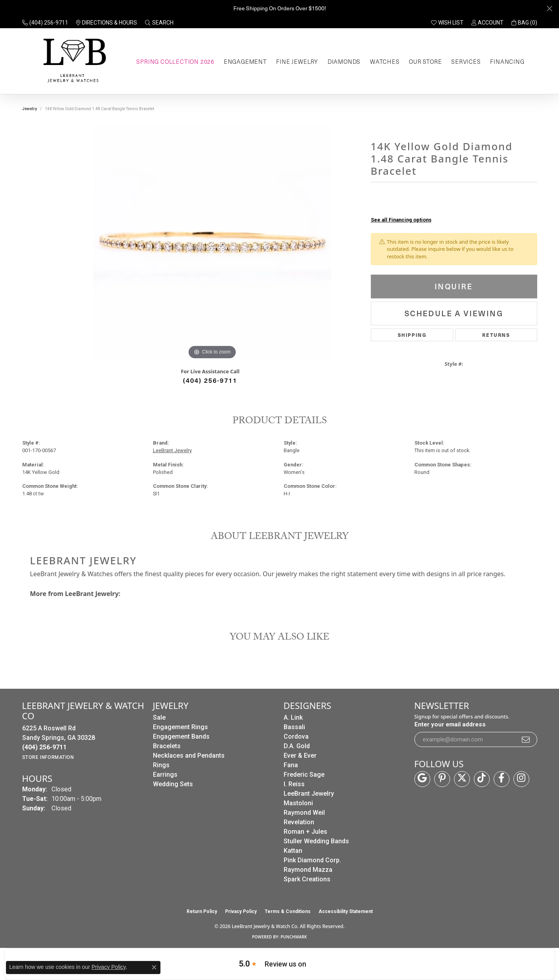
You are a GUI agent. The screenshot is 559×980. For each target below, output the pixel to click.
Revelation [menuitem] (299, 822)
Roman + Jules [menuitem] (305, 832)
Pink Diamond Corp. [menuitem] (312, 860)
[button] (159, 23)
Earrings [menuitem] (165, 775)
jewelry (30, 109)
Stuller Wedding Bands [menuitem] (316, 841)
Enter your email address (450, 724)
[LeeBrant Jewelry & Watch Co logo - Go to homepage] (73, 61)
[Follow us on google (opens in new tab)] (422, 779)
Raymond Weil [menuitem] (304, 813)
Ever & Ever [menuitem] (300, 756)
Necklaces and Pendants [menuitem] (189, 756)
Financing (507, 61)
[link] (45, 23)
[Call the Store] (44, 747)
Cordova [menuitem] (296, 736)
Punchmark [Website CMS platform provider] (294, 937)
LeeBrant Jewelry (172, 450)
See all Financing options (401, 220)
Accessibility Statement (346, 911)
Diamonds (344, 61)
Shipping (412, 335)
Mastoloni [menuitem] (298, 803)
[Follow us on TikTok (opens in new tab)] (482, 779)
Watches (385, 61)
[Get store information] (48, 757)
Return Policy (202, 911)
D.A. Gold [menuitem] (297, 746)
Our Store (425, 61)
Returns (496, 335)
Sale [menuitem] (159, 717)
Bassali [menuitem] (294, 727)
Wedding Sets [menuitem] (173, 784)
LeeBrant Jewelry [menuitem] (309, 794)
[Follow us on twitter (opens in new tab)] (462, 779)
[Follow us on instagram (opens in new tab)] (521, 779)
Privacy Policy (241, 911)
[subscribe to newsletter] (526, 739)
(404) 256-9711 (210, 380)
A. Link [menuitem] (293, 717)
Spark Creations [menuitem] (307, 879)
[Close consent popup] (154, 967)
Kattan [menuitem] (293, 851)
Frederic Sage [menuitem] (304, 775)
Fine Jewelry (297, 61)
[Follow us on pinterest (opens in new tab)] (442, 779)
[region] (212, 243)
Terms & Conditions (288, 911)
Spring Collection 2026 (175, 61)
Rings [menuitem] (161, 765)
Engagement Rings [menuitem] (180, 727)
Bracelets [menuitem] (167, 746)
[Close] (549, 9)
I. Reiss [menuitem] (294, 784)
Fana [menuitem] (291, 765)
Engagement (245, 61)
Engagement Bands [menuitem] (181, 736)
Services (466, 61)
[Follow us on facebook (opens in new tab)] (502, 779)
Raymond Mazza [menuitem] (308, 870)
